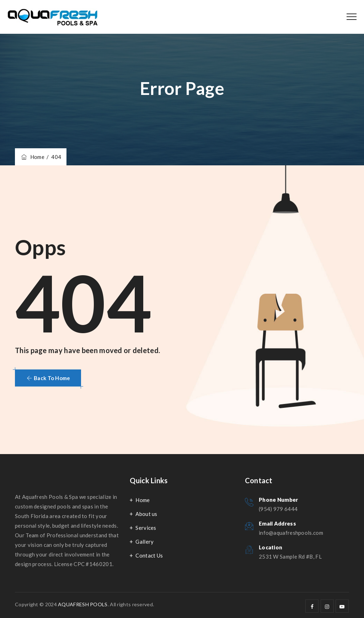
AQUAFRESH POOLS (83, 604)
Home (32, 157)
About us (146, 514)
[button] (48, 378)
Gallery (144, 542)
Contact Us (149, 555)
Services (146, 528)
